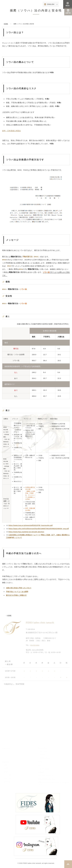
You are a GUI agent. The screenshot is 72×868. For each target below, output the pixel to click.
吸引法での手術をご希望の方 (16, 595)
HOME (8, 616)
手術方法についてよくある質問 (17, 592)
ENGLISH (51, 4)
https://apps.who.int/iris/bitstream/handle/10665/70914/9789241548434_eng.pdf (39, 529)
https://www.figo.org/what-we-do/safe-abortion (26, 532)
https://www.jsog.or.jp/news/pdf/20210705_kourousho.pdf (31, 525)
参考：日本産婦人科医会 (12, 131)
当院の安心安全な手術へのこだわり (19, 588)
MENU (68, 4)
